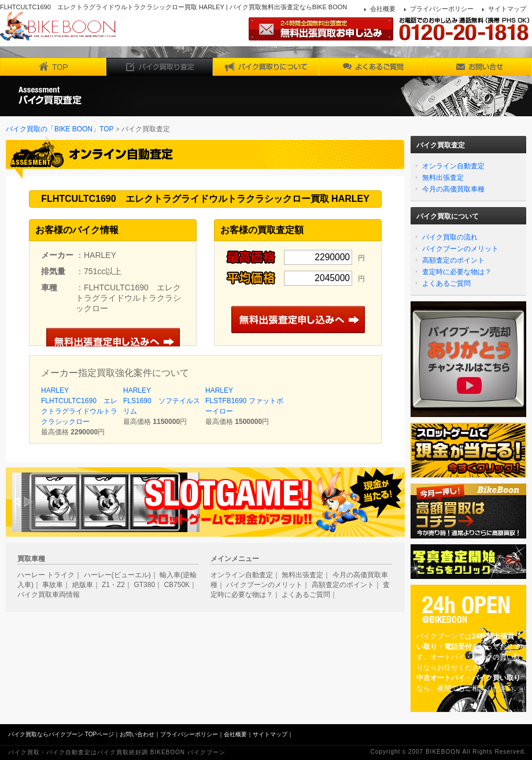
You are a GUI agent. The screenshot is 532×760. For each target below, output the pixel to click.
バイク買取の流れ (450, 237)
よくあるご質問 (446, 283)
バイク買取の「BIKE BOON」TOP (60, 129)
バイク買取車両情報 (49, 595)
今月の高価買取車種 (453, 189)
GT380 (144, 585)
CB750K (177, 585)
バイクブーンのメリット (460, 249)
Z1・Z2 (113, 585)
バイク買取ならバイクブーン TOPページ (61, 734)
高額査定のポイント (453, 260)
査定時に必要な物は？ (457, 272)
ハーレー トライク (46, 575)
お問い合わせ (137, 734)
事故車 (53, 585)
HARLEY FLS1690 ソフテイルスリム (162, 401)
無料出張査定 (443, 178)
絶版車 (83, 585)
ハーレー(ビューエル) (117, 575)
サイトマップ (507, 9)
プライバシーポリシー (442, 9)
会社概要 (383, 9)
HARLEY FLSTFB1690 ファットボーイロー (244, 401)
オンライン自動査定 (453, 166)
